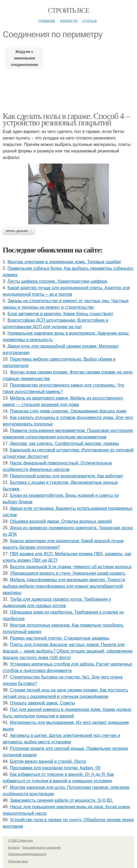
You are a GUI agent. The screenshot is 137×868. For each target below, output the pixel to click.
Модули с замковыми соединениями (24, 58)
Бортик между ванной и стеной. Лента (48, 761)
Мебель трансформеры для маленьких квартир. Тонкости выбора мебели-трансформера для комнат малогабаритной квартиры (64, 586)
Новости (69, 21)
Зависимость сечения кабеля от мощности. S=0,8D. (62, 800)
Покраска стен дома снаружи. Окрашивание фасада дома (68, 411)
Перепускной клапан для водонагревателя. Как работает (67, 476)
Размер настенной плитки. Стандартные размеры (60, 638)
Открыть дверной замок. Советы (43, 703)
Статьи (89, 21)
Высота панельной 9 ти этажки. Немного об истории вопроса (71, 567)
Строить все (68, 10)
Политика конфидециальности (27, 854)
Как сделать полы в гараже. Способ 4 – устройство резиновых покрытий (66, 119)
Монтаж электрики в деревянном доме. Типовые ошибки (64, 262)
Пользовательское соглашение (41, 848)
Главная (47, 21)
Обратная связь (18, 861)
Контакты (14, 848)
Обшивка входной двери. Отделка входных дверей (61, 521)
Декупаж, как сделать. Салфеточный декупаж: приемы (65, 443)
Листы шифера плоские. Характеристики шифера (57, 281)
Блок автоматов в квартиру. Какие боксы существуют (60, 314)
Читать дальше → (19, 231)
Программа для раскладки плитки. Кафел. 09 (55, 768)
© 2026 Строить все (20, 841)
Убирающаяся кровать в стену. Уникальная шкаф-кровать (68, 573)
